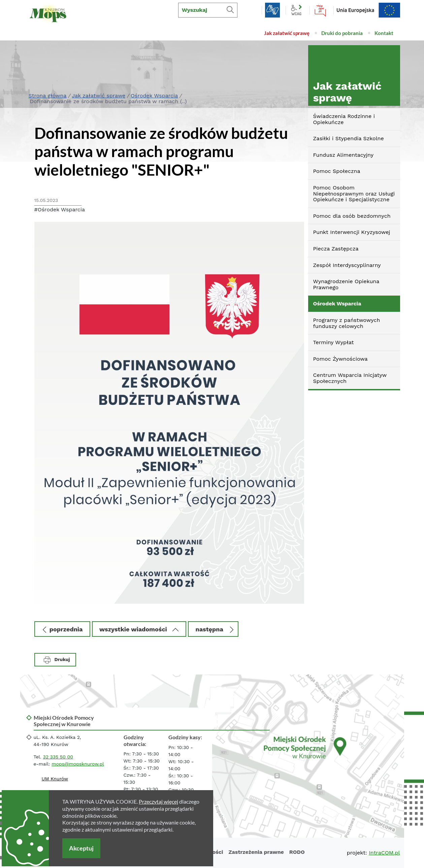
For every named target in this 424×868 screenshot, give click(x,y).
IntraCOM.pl (384, 853)
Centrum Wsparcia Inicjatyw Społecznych (350, 378)
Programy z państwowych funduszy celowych (347, 323)
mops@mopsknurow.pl (78, 764)
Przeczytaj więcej (158, 801)
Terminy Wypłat (334, 342)
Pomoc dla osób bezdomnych (352, 216)
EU (368, 10)
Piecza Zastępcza (336, 249)
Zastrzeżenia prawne (256, 852)
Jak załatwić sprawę (99, 96)
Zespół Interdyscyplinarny (347, 265)
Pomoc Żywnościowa (340, 359)
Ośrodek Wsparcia (154, 96)
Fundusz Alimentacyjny (343, 155)
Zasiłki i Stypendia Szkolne (349, 138)
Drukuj (57, 660)
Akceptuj (81, 848)
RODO (297, 852)
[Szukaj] (230, 10)
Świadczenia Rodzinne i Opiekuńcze (344, 119)
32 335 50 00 (58, 757)
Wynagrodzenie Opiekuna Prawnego (346, 284)
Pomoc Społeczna (337, 171)
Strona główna (48, 96)
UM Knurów (55, 779)
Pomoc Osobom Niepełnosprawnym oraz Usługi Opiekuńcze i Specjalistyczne (354, 193)
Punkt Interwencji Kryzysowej (352, 232)
